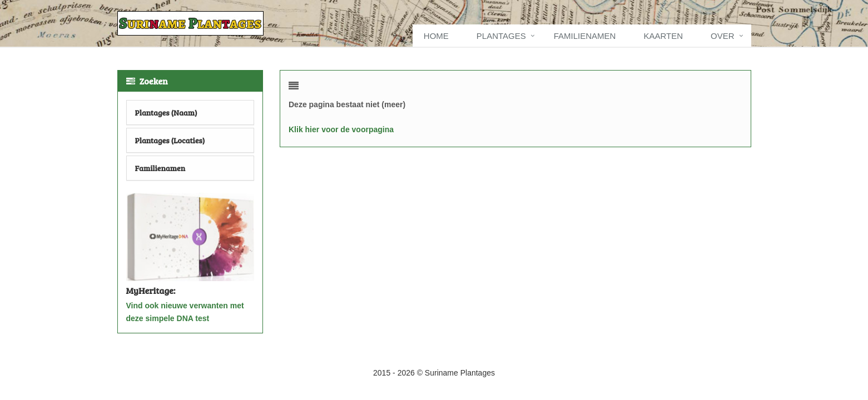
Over (723, 36)
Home (436, 36)
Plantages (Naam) (166, 112)
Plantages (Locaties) (170, 140)
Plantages (501, 36)
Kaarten (663, 36)
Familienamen (585, 36)
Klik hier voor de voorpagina (341, 129)
